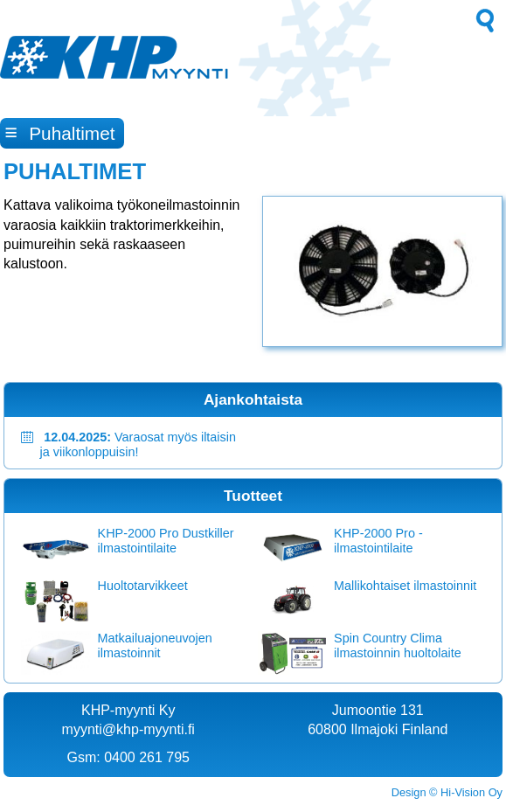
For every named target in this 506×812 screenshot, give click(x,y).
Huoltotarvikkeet (143, 586)
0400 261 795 (147, 757)
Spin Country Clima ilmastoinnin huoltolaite (398, 645)
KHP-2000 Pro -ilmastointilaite (378, 541)
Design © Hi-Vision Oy (447, 792)
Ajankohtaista (253, 399)
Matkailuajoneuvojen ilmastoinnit (155, 645)
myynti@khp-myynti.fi (128, 729)
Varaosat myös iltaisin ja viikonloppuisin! (138, 444)
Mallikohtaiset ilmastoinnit (405, 586)
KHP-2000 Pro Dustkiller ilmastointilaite (166, 541)
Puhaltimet (60, 132)
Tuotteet (253, 496)
